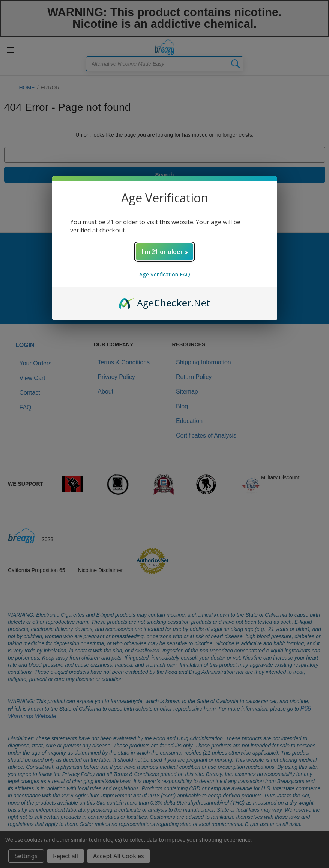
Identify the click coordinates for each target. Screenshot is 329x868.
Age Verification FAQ (165, 274)
